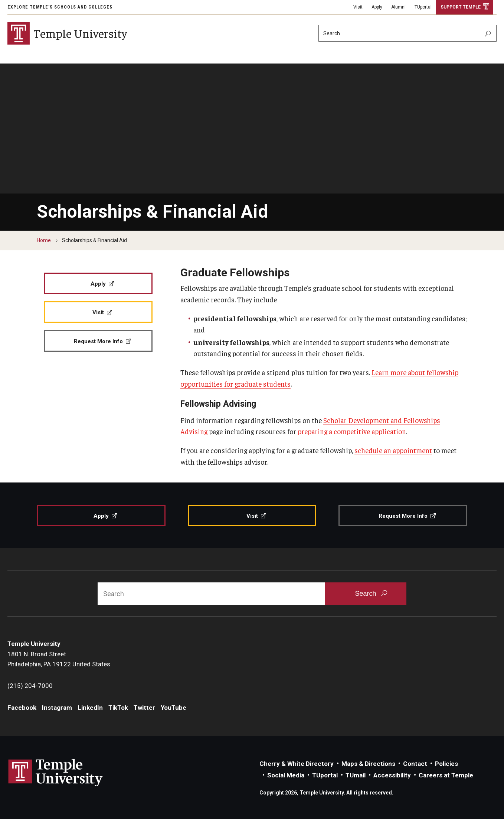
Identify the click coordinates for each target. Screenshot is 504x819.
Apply (377, 7)
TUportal (423, 7)
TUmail (356, 775)
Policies (446, 764)
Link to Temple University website (56, 773)
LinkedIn (90, 708)
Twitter (144, 708)
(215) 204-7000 (30, 686)
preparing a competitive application (352, 431)
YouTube (174, 708)
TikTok (118, 708)
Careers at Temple (446, 775)
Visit (358, 7)
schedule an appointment (393, 450)
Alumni (398, 7)
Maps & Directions (368, 764)
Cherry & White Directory (297, 764)
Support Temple (461, 7)
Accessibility (392, 775)
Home (44, 240)
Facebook (22, 708)
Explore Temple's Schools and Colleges (60, 7)
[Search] (408, 33)
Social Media (286, 775)
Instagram (57, 708)
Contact (415, 764)
